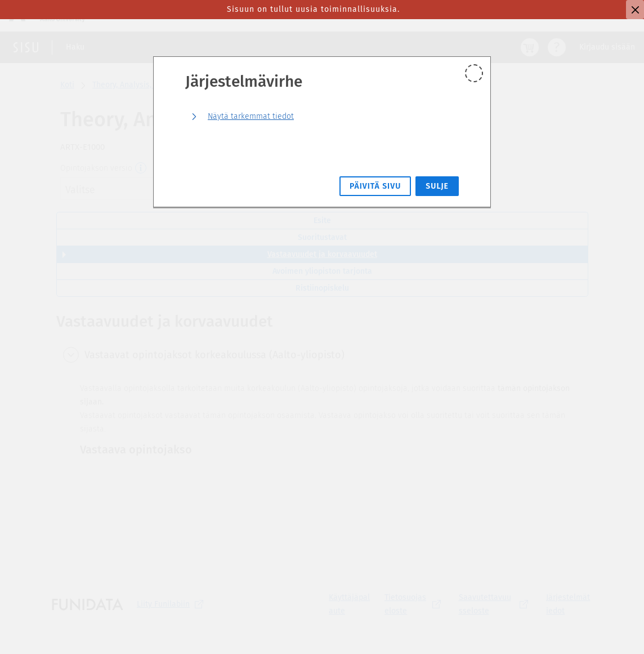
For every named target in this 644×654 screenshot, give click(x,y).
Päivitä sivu (375, 186)
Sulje (437, 186)
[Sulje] (635, 10)
